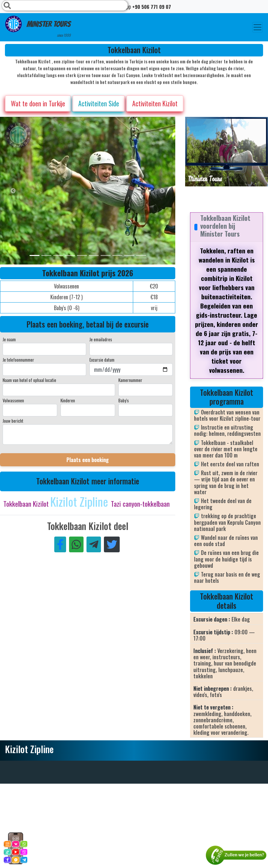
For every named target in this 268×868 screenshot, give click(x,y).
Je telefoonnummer (18, 360)
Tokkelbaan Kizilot (27, 504)
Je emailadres (101, 339)
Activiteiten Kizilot (155, 103)
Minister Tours (38, 27)
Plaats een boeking (88, 460)
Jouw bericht (13, 421)
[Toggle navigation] (257, 27)
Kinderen (68, 400)
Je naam (9, 339)
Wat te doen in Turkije (38, 103)
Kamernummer (130, 380)
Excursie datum (102, 360)
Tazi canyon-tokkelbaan (140, 504)
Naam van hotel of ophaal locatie (29, 380)
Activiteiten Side (99, 103)
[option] (132, 191)
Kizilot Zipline (81, 501)
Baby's (124, 400)
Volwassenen (13, 400)
